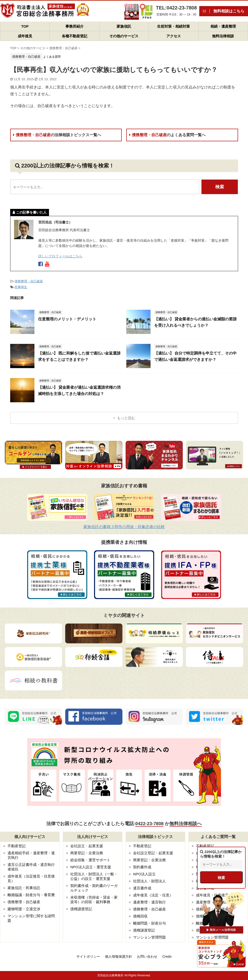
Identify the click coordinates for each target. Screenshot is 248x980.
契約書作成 (142, 867)
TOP (25, 26)
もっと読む (126, 418)
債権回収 (140, 916)
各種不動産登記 (75, 36)
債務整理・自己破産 (57, 135)
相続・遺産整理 (223, 26)
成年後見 (25, 36)
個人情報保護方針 (119, 956)
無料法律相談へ (186, 824)
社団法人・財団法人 (149, 881)
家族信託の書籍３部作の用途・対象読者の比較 (124, 527)
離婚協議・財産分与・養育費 (31, 895)
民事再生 (21, 287)
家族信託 (124, 26)
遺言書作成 (142, 888)
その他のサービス (124, 36)
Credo (167, 956)
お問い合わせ (147, 956)
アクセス (174, 36)
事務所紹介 (75, 26)
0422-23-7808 (149, 824)
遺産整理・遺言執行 (149, 902)
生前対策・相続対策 (173, 26)
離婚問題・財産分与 (149, 923)
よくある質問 (52, 57)
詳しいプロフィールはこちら (60, 256)
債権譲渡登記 (81, 909)
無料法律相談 (223, 36)
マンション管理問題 (149, 937)
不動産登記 (17, 846)
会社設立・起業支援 (87, 846)
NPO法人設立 (144, 874)
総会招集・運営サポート (90, 860)
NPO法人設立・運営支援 (91, 867)
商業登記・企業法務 (87, 853)
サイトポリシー (88, 956)
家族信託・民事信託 (24, 888)
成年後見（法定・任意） (153, 895)
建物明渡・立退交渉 (24, 909)
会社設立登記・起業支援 (153, 853)
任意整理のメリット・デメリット (67, 319)
